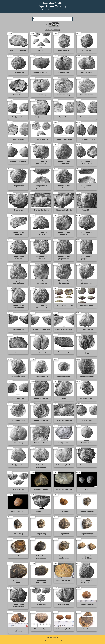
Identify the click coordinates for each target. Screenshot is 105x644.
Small (50, 25)
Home (48, 638)
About (44, 10)
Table (57, 25)
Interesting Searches (57, 10)
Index (48, 10)
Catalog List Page (54, 638)
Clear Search (55, 22)
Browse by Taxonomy (52, 30)
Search (34, 16)
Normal (54, 25)
